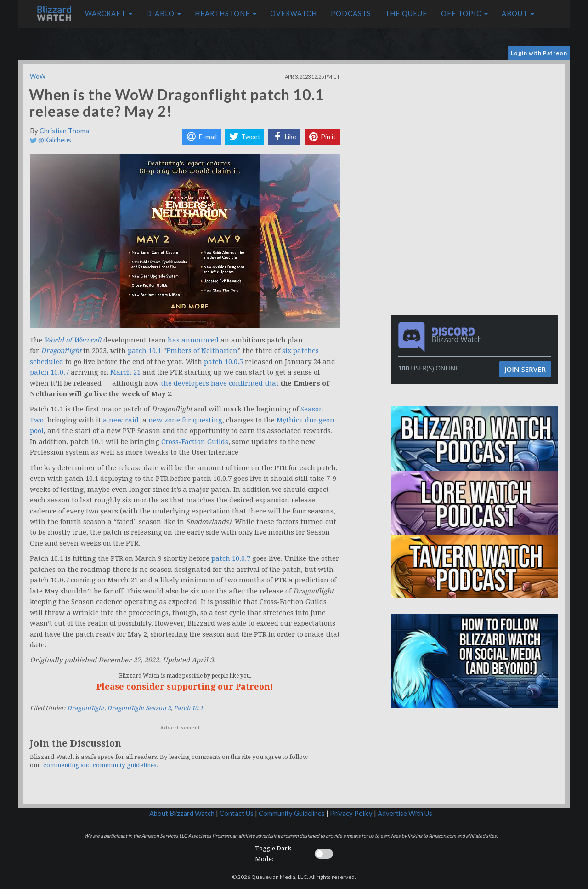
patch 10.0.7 (49, 372)
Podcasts (351, 14)
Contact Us (237, 813)
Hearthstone (226, 14)
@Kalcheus (51, 140)
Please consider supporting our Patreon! (185, 687)
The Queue (406, 14)
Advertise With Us (405, 813)
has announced (193, 340)
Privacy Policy (351, 813)
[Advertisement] (477, 129)
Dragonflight (86, 708)
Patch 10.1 (188, 708)
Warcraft (109, 14)
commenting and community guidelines (100, 765)
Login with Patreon (539, 53)
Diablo (164, 14)
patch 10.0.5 (223, 362)
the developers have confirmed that (220, 383)
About (518, 14)
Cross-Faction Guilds (195, 442)
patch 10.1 (144, 351)
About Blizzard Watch (182, 813)
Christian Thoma (64, 131)
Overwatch (294, 14)
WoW (38, 76)
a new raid (121, 420)
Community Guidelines (292, 813)
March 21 (125, 372)
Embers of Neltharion (202, 351)
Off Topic (464, 14)
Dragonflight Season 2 (139, 708)
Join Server (525, 369)
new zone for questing (185, 420)
